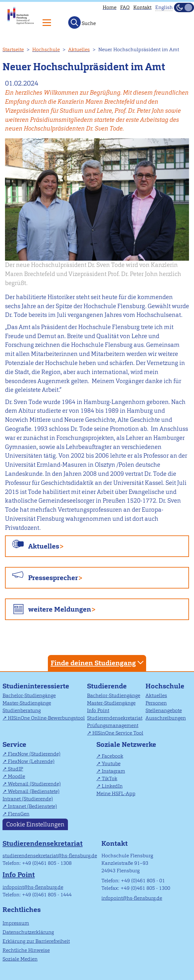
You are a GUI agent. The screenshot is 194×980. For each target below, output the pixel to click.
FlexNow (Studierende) (34, 754)
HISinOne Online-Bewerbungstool (46, 718)
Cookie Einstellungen (35, 824)
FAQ (125, 7)
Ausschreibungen (166, 718)
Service (14, 744)
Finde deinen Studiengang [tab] (98, 663)
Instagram (113, 771)
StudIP (15, 769)
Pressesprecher (53, 578)
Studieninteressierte (36, 686)
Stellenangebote (164, 710)
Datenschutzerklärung (28, 932)
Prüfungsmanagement (113, 725)
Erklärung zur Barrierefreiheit (36, 941)
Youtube (111, 763)
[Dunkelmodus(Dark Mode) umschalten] (184, 7)
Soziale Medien (20, 959)
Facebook (112, 756)
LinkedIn (112, 786)
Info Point (98, 710)
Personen (156, 703)
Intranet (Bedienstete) (32, 806)
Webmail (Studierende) (34, 784)
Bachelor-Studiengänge (29, 695)
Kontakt (142, 7)
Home (110, 7)
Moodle (16, 776)
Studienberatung (22, 710)
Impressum (16, 923)
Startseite (13, 49)
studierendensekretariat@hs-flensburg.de (50, 856)
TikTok (110, 778)
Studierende (107, 686)
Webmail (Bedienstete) (34, 791)
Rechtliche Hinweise (26, 950)
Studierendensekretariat (115, 718)
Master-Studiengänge (27, 703)
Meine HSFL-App (116, 793)
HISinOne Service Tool (118, 733)
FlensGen (19, 814)
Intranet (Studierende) (28, 799)
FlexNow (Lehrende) (31, 761)
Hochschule (46, 49)
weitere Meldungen (60, 609)
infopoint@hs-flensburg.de (33, 887)
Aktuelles (79, 49)
